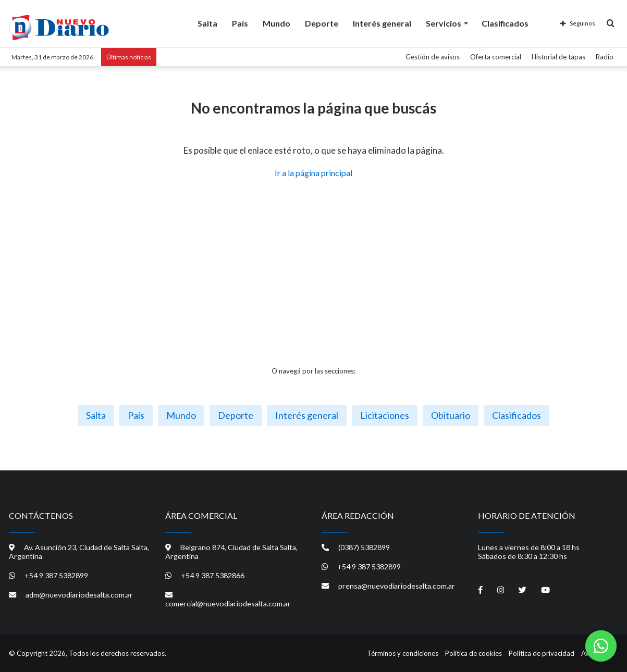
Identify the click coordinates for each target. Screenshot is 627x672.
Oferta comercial (496, 57)
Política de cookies (474, 653)
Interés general (382, 23)
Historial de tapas (558, 57)
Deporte (322, 23)
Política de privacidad (542, 653)
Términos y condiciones (403, 653)
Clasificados (505, 23)
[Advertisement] (314, 272)
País (240, 23)
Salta (207, 23)
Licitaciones (385, 415)
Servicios (444, 23)
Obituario (451, 415)
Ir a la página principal (313, 173)
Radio (605, 57)
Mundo (276, 23)
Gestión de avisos (433, 57)
